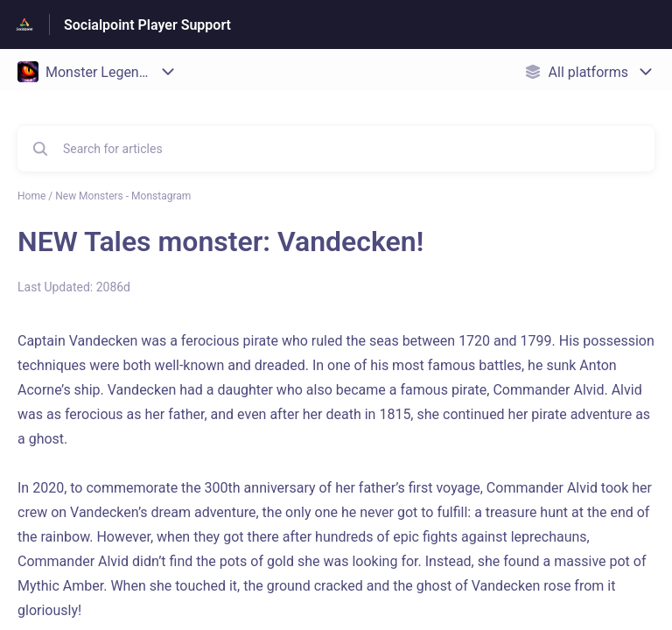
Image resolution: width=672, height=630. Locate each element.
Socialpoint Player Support (147, 25)
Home (31, 196)
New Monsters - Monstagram (123, 196)
